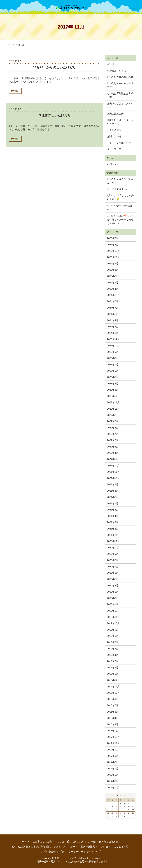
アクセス (106, 847)
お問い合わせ (114, 136)
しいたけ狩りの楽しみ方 (120, 77)
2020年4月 (113, 585)
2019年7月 (113, 642)
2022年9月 (113, 421)
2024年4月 (113, 320)
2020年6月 (113, 573)
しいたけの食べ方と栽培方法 (120, 85)
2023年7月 (113, 365)
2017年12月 (113, 737)
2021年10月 (113, 478)
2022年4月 (113, 453)
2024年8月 (113, 301)
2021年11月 (113, 472)
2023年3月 (113, 390)
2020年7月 (113, 567)
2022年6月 (113, 440)
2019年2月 (113, 668)
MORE (15, 91)
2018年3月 (113, 724)
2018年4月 (113, 718)
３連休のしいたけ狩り (55, 115)
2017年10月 (113, 750)
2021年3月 (113, 522)
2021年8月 (113, 491)
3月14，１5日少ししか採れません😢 (120, 197)
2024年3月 (113, 327)
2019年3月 (113, 661)
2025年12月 (113, 251)
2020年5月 (113, 579)
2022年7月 (113, 434)
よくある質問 (114, 130)
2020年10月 (113, 548)
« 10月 (109, 795)
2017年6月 (113, 775)
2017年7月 (113, 769)
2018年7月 (113, 705)
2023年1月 (113, 396)
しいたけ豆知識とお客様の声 (120, 95)
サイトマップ (114, 149)
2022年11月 (113, 409)
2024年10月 (113, 295)
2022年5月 (113, 447)
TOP (10, 45)
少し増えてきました (118, 189)
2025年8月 (113, 270)
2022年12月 (113, 402)
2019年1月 (113, 674)
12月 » (132, 795)
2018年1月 (113, 731)
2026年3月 (113, 238)
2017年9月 (113, 756)
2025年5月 (113, 283)
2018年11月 (113, 687)
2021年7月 (113, 497)
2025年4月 (113, 289)
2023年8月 (113, 358)
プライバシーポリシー (119, 143)
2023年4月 (113, 384)
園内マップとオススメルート (120, 106)
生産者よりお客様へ (118, 71)
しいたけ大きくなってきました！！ (120, 181)
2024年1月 (113, 333)
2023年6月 (113, 371)
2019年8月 (113, 636)
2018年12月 (113, 680)
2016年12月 (113, 788)
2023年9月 (113, 352)
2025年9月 (113, 263)
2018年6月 (113, 712)
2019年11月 (113, 617)
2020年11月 (113, 541)
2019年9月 (113, 630)
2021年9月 (113, 484)
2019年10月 (113, 623)
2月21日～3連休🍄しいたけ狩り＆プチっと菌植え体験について (120, 220)
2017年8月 (113, 762)
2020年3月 (113, 592)
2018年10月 (113, 693)
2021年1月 (113, 535)
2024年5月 (113, 314)
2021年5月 (113, 510)
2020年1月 (113, 604)
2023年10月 (113, 346)
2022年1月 (113, 459)
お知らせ (112, 164)
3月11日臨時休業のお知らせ (120, 208)
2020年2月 (113, 598)
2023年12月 (113, 339)
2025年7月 (113, 276)
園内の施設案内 (115, 114)
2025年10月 (113, 257)
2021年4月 (113, 516)
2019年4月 (113, 655)
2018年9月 (113, 699)
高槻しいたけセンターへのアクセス (120, 122)
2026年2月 (113, 245)
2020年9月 (113, 554)
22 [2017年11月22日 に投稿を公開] (121, 813)
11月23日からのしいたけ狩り (54, 67)
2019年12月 (113, 611)
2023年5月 (113, 377)
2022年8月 (113, 428)
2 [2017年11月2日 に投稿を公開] (125, 803)
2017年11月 (113, 743)
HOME (111, 64)
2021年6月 (113, 503)
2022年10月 (113, 415)
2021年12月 (113, 466)
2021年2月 (113, 529)
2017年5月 (113, 781)
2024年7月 (113, 308)
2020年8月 (113, 560)
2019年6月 (113, 649)
